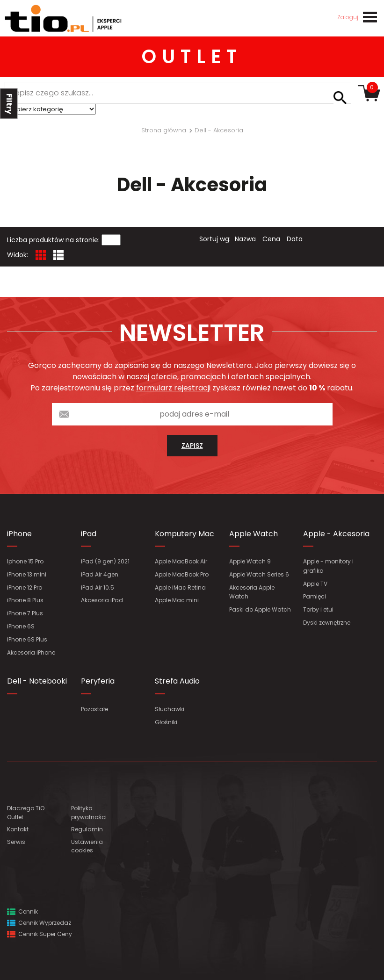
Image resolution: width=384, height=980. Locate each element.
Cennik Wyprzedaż (39, 923)
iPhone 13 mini (27, 574)
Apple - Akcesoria (336, 534)
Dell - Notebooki (37, 681)
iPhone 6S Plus (27, 639)
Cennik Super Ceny (40, 934)
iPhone (19, 534)
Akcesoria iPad (102, 600)
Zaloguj (348, 17)
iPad (89, 534)
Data (295, 239)
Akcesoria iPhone (31, 652)
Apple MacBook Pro (182, 574)
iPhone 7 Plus (25, 613)
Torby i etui (318, 609)
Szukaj (340, 98)
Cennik (22, 912)
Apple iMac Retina (180, 587)
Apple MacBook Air (181, 561)
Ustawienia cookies (87, 846)
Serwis (16, 842)
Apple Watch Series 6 (259, 574)
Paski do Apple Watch (260, 609)
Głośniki (166, 722)
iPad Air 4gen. (100, 574)
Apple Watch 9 (250, 561)
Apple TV (315, 584)
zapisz (192, 446)
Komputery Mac (185, 534)
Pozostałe (94, 709)
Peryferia (98, 681)
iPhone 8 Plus (25, 600)
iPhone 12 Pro (25, 587)
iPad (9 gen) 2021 (105, 561)
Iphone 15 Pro (25, 561)
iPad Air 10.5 (98, 587)
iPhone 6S (21, 626)
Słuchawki (170, 709)
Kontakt (18, 829)
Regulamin (87, 829)
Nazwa (245, 239)
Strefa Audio (177, 681)
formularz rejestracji (173, 388)
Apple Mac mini (177, 600)
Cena (271, 239)
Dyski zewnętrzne (327, 623)
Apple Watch (254, 534)
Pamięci (315, 596)
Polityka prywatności (89, 813)
